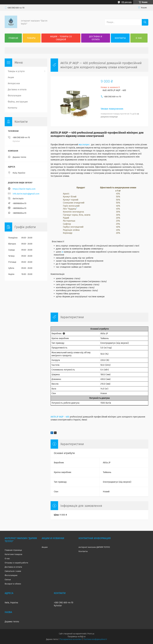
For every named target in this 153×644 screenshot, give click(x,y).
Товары (31, 38)
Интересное (14, 83)
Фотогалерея (15, 96)
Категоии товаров (13, 554)
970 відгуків (127, 2)
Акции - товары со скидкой (61, 38)
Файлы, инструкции (18, 102)
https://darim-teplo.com (24, 189)
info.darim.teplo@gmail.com (26, 194)
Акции (11, 77)
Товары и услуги (16, 71)
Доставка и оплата (96, 38)
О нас (139, 38)
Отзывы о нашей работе (16, 563)
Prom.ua (91, 634)
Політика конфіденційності (95, 639)
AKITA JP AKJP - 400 (60, 417)
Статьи (8, 580)
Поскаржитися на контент (71, 639)
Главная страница (13, 550)
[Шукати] (145, 22)
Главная (13, 38)
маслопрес (84, 145)
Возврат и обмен (13, 584)
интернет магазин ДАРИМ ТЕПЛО (94, 547)
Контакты (120, 38)
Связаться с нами (13, 571)
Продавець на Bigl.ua (76, 637)
